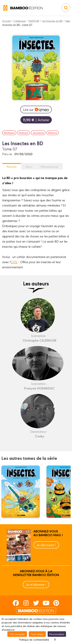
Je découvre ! (46, 545)
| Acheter (36, 120)
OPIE (14, 262)
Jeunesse (38, 133)
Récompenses (50, 166)
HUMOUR (34, 21)
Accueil (6, 21)
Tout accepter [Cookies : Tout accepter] (17, 634)
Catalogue (20, 21)
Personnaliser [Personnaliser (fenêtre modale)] (57, 634)
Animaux (9, 133)
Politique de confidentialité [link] (34, 639)
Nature (53, 133)
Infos (29, 166)
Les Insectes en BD (52, 21)
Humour (24, 133)
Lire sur (36, 110)
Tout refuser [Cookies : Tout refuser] (37, 634)
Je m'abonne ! (36, 584)
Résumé (12, 166)
